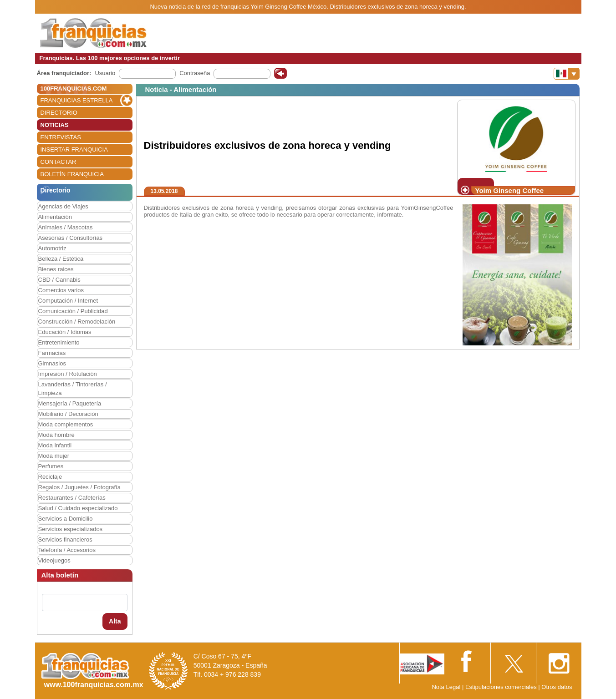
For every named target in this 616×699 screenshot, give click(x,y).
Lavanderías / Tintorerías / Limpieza (73, 389)
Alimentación (55, 217)
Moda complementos (66, 424)
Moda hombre (56, 435)
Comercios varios (61, 290)
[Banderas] (567, 74)
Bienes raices (56, 269)
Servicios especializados (71, 529)
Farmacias (52, 353)
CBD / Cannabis (59, 280)
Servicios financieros (65, 539)
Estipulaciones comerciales (502, 687)
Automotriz (52, 248)
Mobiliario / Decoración (68, 414)
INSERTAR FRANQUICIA (74, 149)
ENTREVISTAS (61, 137)
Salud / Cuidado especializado (78, 508)
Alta (115, 621)
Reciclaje (50, 477)
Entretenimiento (59, 342)
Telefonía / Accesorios (67, 550)
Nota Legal (446, 687)
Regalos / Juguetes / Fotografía (79, 487)
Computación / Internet (68, 301)
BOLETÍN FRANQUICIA (72, 174)
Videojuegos (54, 560)
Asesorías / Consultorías (71, 238)
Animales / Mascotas (66, 227)
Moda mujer (54, 456)
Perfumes (51, 466)
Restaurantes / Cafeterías (72, 498)
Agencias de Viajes (63, 206)
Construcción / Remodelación (77, 322)
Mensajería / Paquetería (70, 403)
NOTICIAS (55, 125)
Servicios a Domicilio (66, 519)
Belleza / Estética (61, 259)
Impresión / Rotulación (68, 374)
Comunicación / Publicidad (73, 311)
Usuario (105, 73)
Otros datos (557, 687)
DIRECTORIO (59, 113)
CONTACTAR (59, 162)
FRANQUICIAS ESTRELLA (77, 100)
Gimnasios (52, 363)
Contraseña (195, 73)
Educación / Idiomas (65, 332)
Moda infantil (55, 445)
